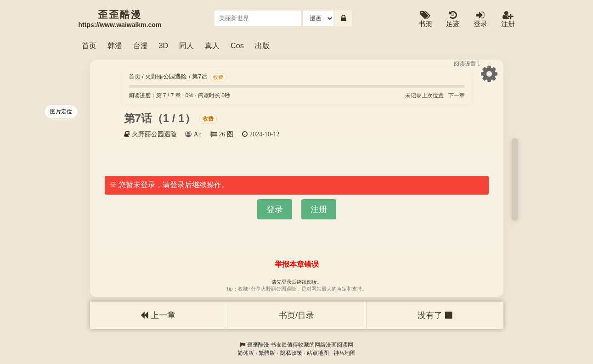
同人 (186, 45)
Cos (237, 45)
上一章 (158, 315)
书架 (425, 20)
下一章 (457, 95)
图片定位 (61, 112)
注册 (508, 20)
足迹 (453, 20)
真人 (212, 45)
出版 (262, 45)
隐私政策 (291, 353)
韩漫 (115, 45)
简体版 (246, 353)
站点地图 (318, 353)
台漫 (141, 45)
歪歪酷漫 (258, 345)
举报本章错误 (297, 264)
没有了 (435, 315)
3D (164, 45)
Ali (198, 134)
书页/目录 (296, 315)
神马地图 (345, 353)
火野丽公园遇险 (166, 76)
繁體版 (267, 353)
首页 (89, 45)
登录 (480, 20)
